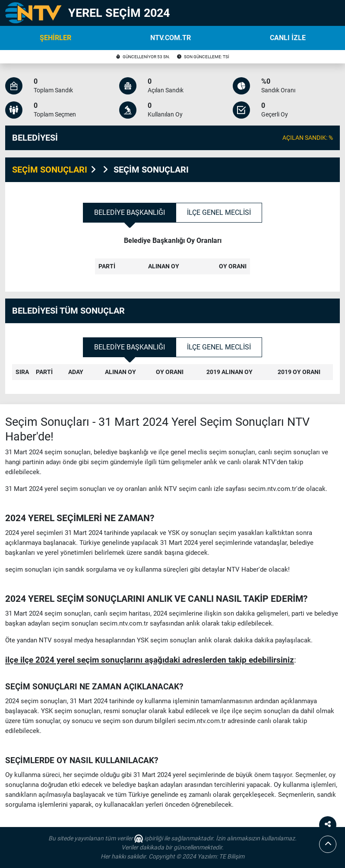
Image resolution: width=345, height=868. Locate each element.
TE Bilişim (232, 856)
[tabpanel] (172, 261)
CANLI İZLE (288, 38)
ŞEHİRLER (55, 38)
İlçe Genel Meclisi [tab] (219, 212)
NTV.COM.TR (171, 38)
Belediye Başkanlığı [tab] (130, 212)
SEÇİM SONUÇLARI (50, 170)
